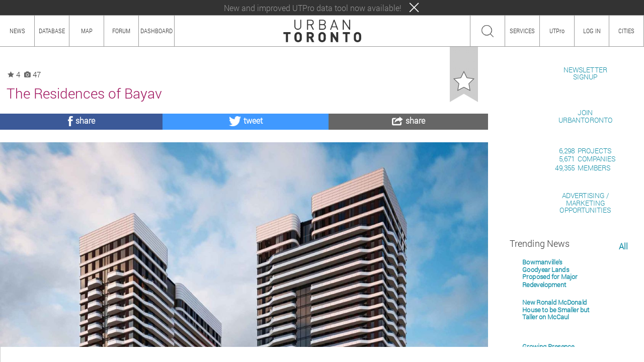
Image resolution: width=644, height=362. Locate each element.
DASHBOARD (156, 31)
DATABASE (52, 31)
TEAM (118, 354)
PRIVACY (147, 354)
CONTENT (88, 354)
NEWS (17, 31)
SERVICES (522, 31)
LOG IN (592, 31)
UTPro (557, 31)
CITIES (626, 31)
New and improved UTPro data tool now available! (313, 8)
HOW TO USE (49, 354)
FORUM (121, 31)
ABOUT (14, 354)
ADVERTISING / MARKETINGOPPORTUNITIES (585, 319)
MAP (87, 31)
